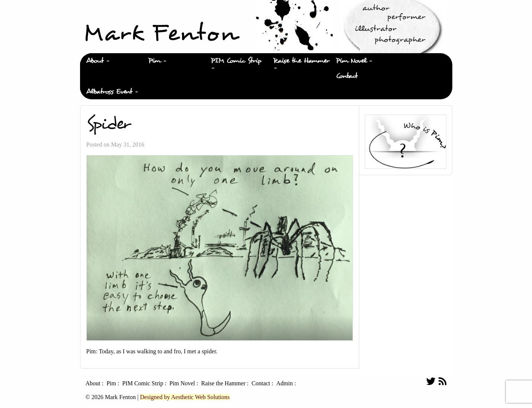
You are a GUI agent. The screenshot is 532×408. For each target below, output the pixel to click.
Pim (154, 61)
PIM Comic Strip (236, 61)
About (95, 61)
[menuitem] (111, 61)
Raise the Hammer (301, 61)
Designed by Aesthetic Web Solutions (185, 397)
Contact (347, 76)
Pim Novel (351, 61)
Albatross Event (109, 92)
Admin (284, 383)
